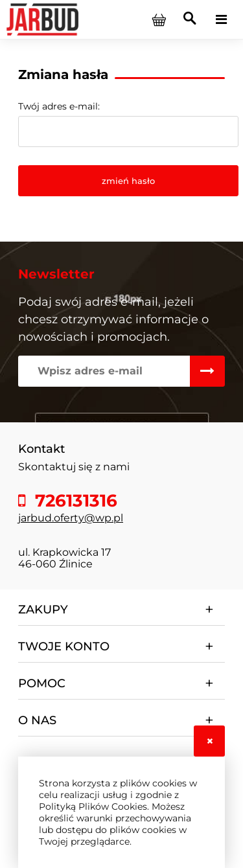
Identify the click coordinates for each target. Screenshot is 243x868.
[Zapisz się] (207, 371)
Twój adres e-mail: (59, 106)
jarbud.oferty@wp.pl (71, 518)
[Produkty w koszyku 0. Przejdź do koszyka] (159, 19)
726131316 (74, 501)
